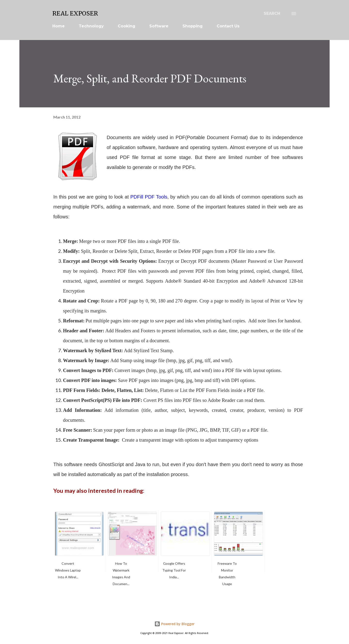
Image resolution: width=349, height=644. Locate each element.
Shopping (193, 26)
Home (59, 26)
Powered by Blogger (174, 624)
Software (159, 26)
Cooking (127, 26)
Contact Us (228, 26)
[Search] (272, 14)
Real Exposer (75, 13)
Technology (91, 26)
